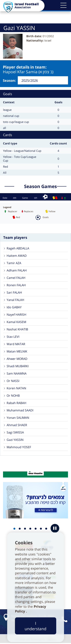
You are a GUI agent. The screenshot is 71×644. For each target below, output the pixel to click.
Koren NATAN (16, 389)
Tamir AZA (14, 263)
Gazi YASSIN (15, 440)
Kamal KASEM (16, 322)
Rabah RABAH (16, 403)
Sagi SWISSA (15, 433)
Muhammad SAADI (20, 411)
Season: (9, 80)
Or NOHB (13, 396)
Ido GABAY (14, 308)
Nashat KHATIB (17, 330)
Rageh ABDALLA (18, 249)
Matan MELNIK (17, 352)
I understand (35, 626)
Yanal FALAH (15, 300)
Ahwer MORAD (17, 359)
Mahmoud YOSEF (19, 447)
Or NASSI (13, 381)
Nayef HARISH (16, 315)
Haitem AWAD (17, 256)
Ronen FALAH (16, 285)
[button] (63, 5)
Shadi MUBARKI (18, 366)
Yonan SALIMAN (18, 418)
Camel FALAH (16, 278)
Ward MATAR (16, 344)
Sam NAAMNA (17, 374)
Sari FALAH (14, 293)
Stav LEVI (13, 337)
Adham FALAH (17, 271)
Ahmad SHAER (17, 425)
